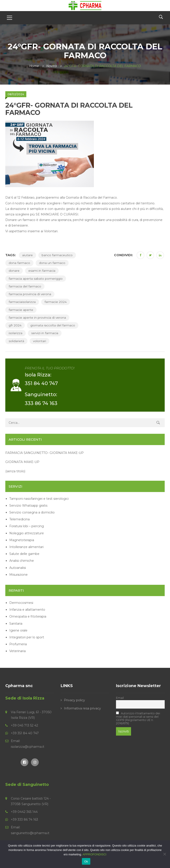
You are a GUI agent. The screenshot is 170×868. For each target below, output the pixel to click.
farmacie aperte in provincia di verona (38, 317)
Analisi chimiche (22, 561)
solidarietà (16, 341)
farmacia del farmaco (25, 286)
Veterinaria (17, 651)
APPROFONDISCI (95, 854)
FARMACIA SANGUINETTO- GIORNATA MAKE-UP (44, 453)
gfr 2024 (15, 325)
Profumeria (18, 644)
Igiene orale (18, 630)
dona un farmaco (52, 263)
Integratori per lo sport (27, 637)
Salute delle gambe (24, 554)
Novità (51, 66)
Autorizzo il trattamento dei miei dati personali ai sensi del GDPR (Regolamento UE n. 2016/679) (138, 718)
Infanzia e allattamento (27, 610)
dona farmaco (19, 263)
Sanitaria (16, 623)
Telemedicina (19, 519)
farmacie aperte (21, 310)
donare (14, 271)
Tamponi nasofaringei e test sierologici (39, 498)
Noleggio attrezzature (27, 533)
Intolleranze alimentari (26, 547)
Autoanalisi (18, 568)
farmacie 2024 (56, 302)
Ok (86, 861)
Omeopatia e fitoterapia (28, 616)
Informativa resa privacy (82, 708)
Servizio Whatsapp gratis (28, 505)
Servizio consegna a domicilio (32, 512)
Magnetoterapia (22, 540)
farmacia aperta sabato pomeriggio (36, 279)
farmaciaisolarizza (22, 302)
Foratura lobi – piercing (27, 526)
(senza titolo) (15, 471)
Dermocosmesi (21, 603)
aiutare (27, 255)
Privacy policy (74, 700)
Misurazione (18, 574)
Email (120, 698)
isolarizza (15, 333)
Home (34, 66)
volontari (40, 341)
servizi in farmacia (45, 333)
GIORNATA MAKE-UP (22, 462)
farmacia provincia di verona (30, 294)
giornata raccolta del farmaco (53, 325)
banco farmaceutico (57, 255)
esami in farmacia (42, 271)
